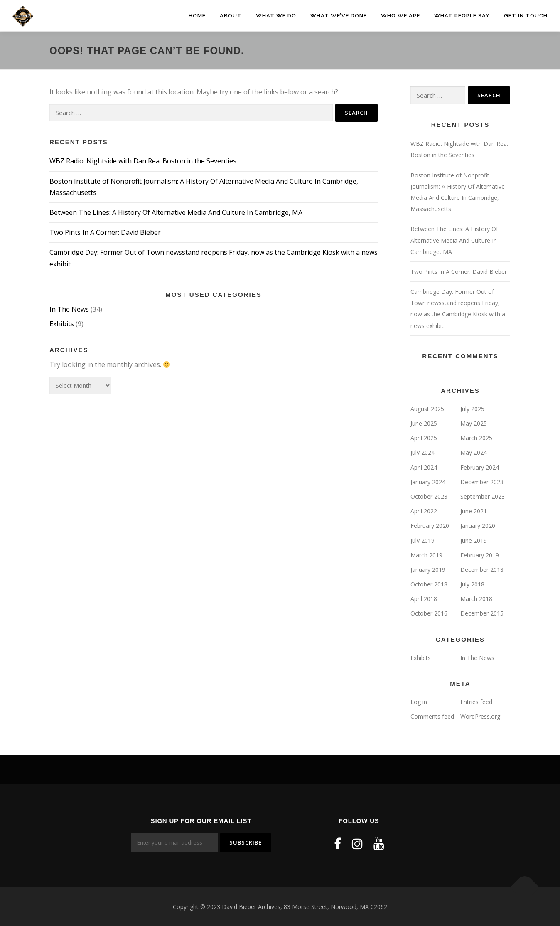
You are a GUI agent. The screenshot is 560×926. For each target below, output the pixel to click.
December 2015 (482, 613)
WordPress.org (480, 716)
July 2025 (472, 409)
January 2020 (478, 526)
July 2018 (472, 584)
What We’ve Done (339, 16)
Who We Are (400, 16)
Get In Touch (526, 16)
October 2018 (429, 584)
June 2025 (424, 423)
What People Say (462, 16)
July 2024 (422, 452)
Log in (419, 702)
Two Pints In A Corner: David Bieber (105, 232)
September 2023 (483, 496)
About (231, 16)
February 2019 (480, 555)
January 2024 (428, 482)
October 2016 (429, 613)
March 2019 (426, 555)
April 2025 (424, 438)
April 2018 (424, 599)
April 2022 (424, 511)
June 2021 (474, 511)
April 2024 (424, 467)
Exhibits (62, 324)
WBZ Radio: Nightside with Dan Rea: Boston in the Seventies (143, 161)
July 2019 (422, 541)
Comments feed (432, 716)
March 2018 (476, 599)
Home (197, 16)
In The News (69, 309)
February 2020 (430, 526)
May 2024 (474, 452)
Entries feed (476, 702)
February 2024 (480, 467)
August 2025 (427, 409)
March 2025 (476, 438)
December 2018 (482, 570)
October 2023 (429, 496)
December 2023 (482, 482)
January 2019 (428, 570)
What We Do (276, 16)
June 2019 (474, 541)
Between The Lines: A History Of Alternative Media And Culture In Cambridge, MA (176, 212)
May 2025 (474, 423)
